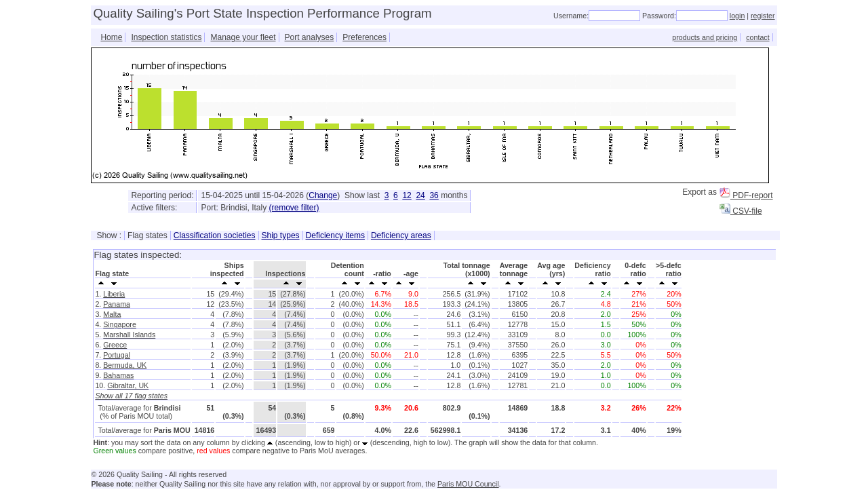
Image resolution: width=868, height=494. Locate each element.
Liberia (114, 294)
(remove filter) (294, 208)
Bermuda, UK (125, 365)
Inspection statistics (166, 37)
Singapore (120, 324)
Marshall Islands (129, 335)
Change (323, 195)
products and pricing (705, 37)
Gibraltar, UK (128, 385)
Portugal (117, 355)
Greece (115, 345)
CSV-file (741, 211)
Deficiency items (335, 235)
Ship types (281, 235)
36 (434, 195)
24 (420, 195)
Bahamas (118, 375)
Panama (117, 304)
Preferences (364, 37)
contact (757, 37)
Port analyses (310, 37)
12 (407, 195)
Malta (112, 314)
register (763, 16)
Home (111, 37)
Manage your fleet (243, 37)
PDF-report (746, 195)
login (737, 16)
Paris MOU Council (468, 484)
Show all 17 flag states (131, 396)
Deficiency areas (401, 235)
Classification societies (215, 235)
